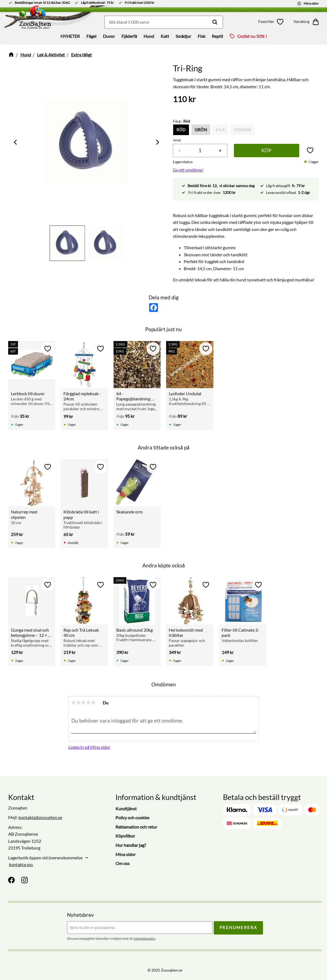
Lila (220, 130)
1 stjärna (74, 702)
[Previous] (16, 142)
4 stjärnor (88, 702)
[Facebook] (11, 880)
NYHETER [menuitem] (70, 36)
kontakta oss (21, 864)
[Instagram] (25, 880)
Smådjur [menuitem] (183, 36)
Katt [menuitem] (165, 36)
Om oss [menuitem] (123, 863)
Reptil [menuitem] (217, 36)
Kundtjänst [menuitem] (126, 809)
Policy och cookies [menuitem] (132, 818)
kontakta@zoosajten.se (40, 817)
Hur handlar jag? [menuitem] (131, 845)
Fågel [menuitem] (91, 36)
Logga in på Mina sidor (89, 747)
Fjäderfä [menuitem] (129, 36)
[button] (272, 22)
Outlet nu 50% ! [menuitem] (252, 36)
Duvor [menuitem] (109, 36)
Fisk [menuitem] (201, 36)
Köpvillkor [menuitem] (125, 836)
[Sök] (215, 22)
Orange (242, 130)
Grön (201, 130)
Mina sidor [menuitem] (126, 854)
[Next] (157, 142)
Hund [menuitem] (149, 36)
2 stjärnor (79, 702)
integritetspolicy (144, 938)
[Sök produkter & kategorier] (164, 22)
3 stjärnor (84, 702)
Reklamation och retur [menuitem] (136, 827)
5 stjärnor (93, 702)
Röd (181, 130)
